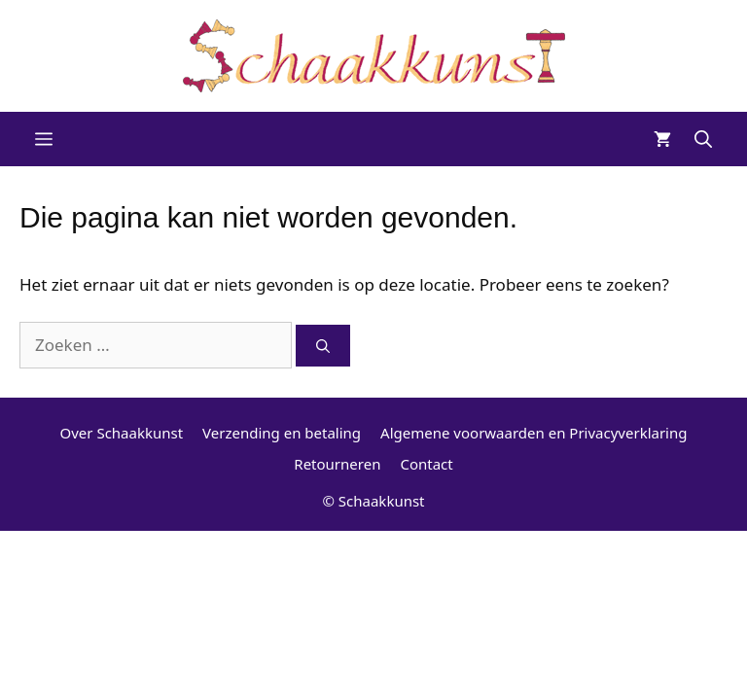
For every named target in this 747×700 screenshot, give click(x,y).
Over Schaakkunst (122, 433)
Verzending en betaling (282, 433)
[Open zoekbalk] (703, 139)
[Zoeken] (323, 346)
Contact (426, 464)
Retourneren (337, 464)
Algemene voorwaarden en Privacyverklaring (534, 433)
